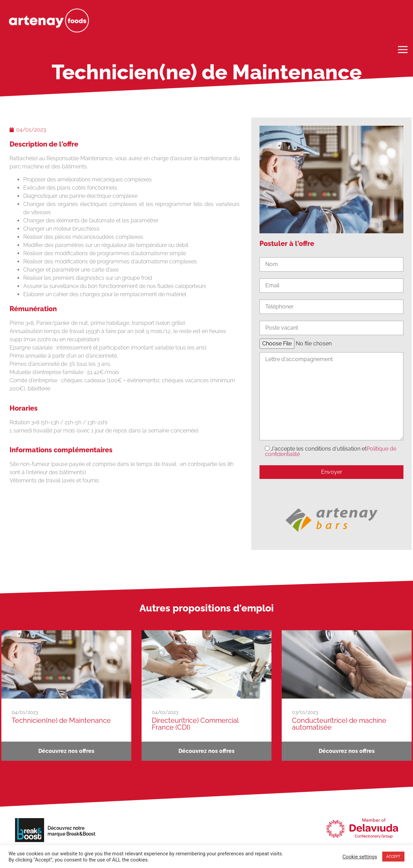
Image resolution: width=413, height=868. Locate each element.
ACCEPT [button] (393, 857)
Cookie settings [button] (360, 857)
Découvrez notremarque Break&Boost (71, 831)
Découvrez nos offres (66, 751)
